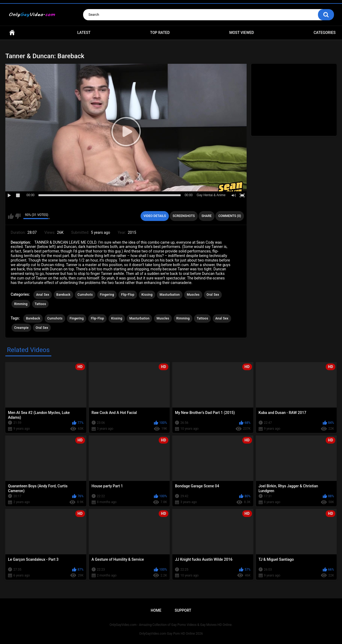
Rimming (21, 304)
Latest (84, 33)
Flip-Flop (128, 295)
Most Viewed (242, 33)
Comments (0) (230, 216)
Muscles (193, 295)
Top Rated (160, 33)
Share (207, 216)
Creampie (21, 328)
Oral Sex (213, 295)
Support (183, 610)
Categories (325, 33)
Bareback (63, 295)
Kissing (147, 295)
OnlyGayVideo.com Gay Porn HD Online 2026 (171, 634)
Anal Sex (43, 295)
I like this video (11, 216)
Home (12, 33)
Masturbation (170, 295)
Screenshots (184, 216)
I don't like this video (18, 216)
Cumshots (85, 295)
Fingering (107, 295)
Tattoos (40, 304)
